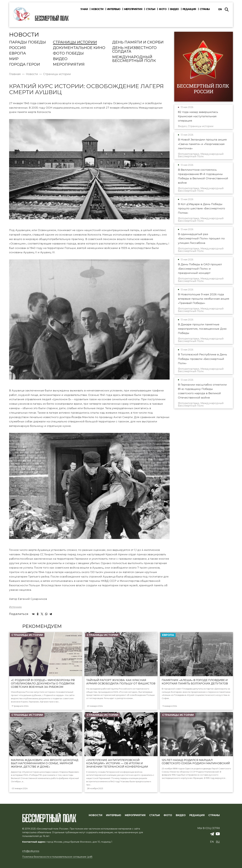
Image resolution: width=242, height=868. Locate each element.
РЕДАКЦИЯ (197, 815)
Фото (163, 9)
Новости (97, 9)
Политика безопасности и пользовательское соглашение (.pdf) (57, 857)
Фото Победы (68, 53)
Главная (15, 74)
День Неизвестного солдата (134, 50)
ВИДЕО (181, 815)
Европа (18, 53)
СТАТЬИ (155, 815)
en (220, 9)
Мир (14, 59)
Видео (174, 9)
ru (218, 842)
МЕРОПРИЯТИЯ (135, 815)
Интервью (114, 9)
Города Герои (25, 65)
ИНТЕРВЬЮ (114, 815)
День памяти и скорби (138, 42)
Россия (17, 48)
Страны (205, 9)
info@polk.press (31, 851)
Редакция (189, 9)
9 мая (84, 9)
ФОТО (168, 815)
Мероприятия (133, 9)
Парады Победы (28, 42)
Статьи (150, 9)
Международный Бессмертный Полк (134, 59)
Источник (15, 607)
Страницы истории (75, 42)
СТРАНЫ (214, 815)
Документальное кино (79, 48)
